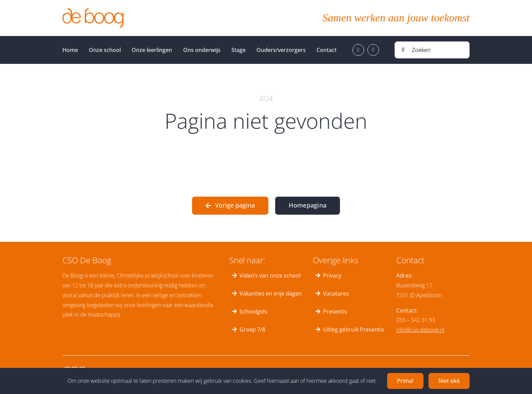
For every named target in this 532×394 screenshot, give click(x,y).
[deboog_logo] (93, 11)
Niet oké (449, 381)
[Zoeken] (432, 50)
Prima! (405, 381)
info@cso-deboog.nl (420, 330)
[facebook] (358, 50)
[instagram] (373, 50)
